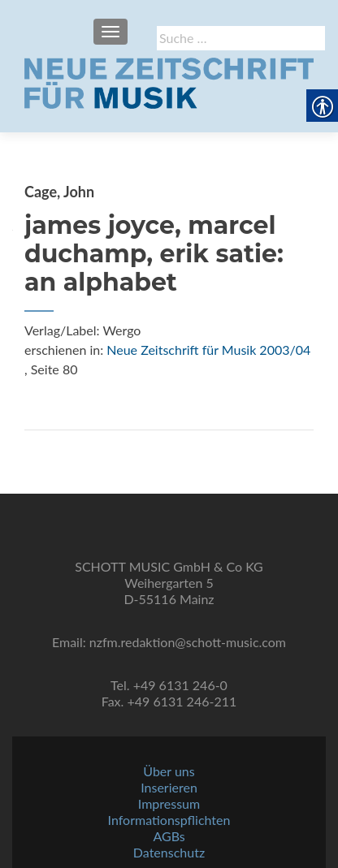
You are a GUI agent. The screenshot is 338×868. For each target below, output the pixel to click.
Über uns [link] (169, 771)
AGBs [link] (169, 836)
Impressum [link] (169, 803)
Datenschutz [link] (169, 852)
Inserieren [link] (169, 787)
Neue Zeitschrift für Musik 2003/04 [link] (208, 350)
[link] (169, 81)
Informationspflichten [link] (169, 820)
